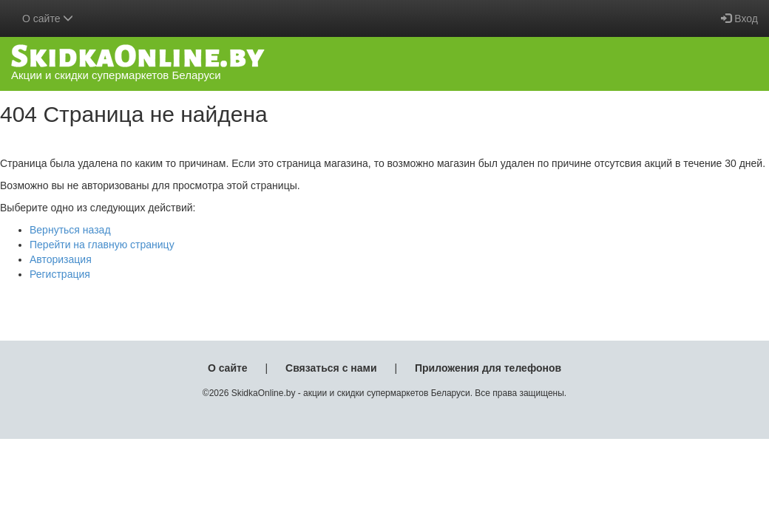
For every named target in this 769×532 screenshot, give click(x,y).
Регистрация (60, 274)
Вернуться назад (70, 230)
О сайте (228, 368)
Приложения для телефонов (488, 368)
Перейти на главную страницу (102, 245)
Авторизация (61, 259)
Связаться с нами (331, 368)
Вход (739, 18)
